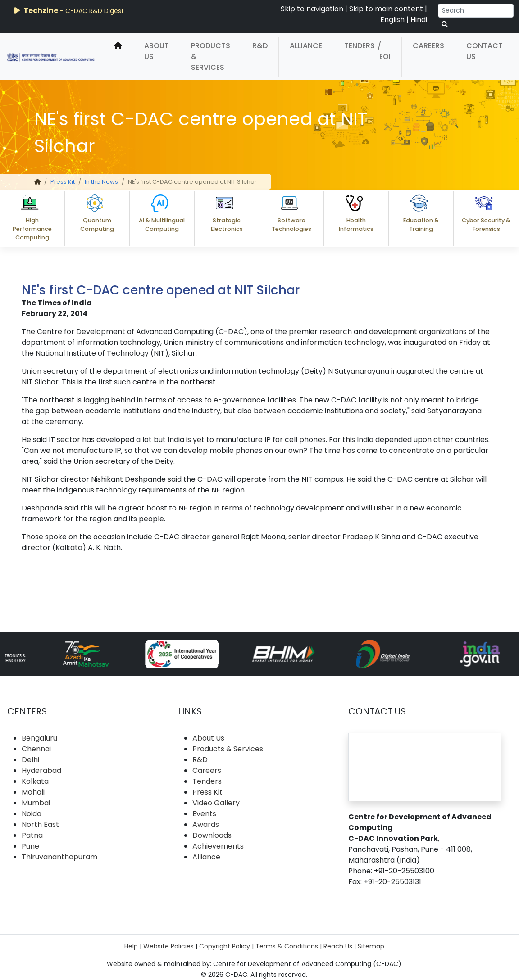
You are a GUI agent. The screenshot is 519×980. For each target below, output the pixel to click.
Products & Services (211, 56)
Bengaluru (39, 738)
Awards (206, 824)
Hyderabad (41, 770)
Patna (32, 835)
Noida (32, 814)
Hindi (419, 20)
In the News (101, 182)
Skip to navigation (312, 9)
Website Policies (168, 946)
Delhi (30, 760)
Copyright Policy (225, 946)
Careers (428, 46)
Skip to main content (386, 9)
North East (40, 824)
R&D (260, 46)
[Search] (476, 11)
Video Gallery (216, 803)
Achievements (218, 846)
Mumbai (36, 803)
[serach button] (445, 25)
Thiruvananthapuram (59, 857)
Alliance (306, 46)
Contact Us (485, 51)
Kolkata (35, 781)
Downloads (212, 835)
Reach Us (338, 946)
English (392, 20)
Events (204, 814)
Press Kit (63, 182)
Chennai (36, 749)
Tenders (360, 46)
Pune (30, 846)
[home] (118, 57)
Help (131, 946)
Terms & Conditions (287, 946)
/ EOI (384, 51)
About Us (157, 51)
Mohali (33, 792)
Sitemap (371, 946)
